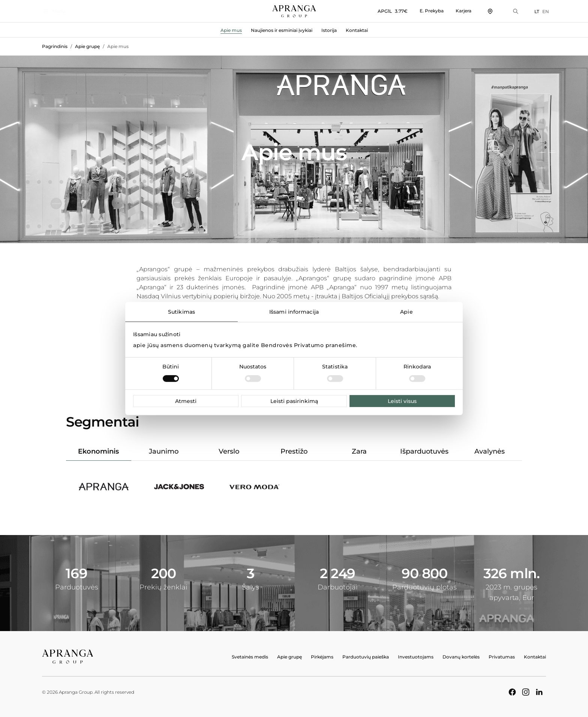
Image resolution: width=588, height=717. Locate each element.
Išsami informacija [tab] (294, 311)
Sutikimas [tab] (181, 311)
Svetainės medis (250, 657)
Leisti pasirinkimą (294, 401)
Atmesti (186, 401)
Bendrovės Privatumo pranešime (309, 345)
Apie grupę (87, 46)
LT (534, 11)
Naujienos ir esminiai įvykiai (282, 30)
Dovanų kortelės (461, 657)
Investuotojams (416, 657)
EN (543, 11)
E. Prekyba (429, 11)
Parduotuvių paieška (366, 657)
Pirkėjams (322, 657)
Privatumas (502, 657)
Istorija (329, 30)
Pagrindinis (55, 46)
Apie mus (231, 30)
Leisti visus (402, 401)
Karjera (460, 11)
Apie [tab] (406, 311)
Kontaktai (357, 30)
